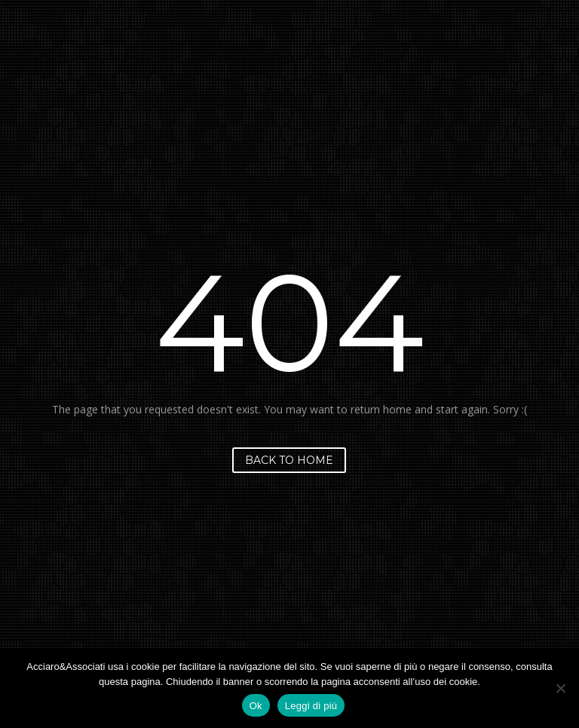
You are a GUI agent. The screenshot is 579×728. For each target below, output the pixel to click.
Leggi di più (311, 706)
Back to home (289, 460)
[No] (560, 688)
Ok (256, 706)
